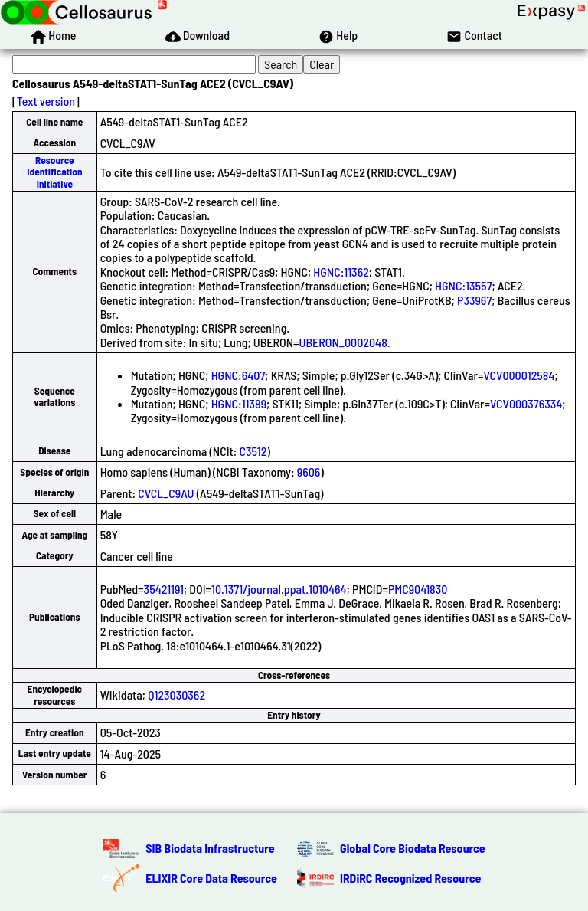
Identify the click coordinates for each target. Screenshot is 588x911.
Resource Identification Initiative (54, 172)
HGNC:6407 (238, 375)
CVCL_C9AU (166, 493)
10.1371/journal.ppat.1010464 (279, 589)
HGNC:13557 (464, 285)
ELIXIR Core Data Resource (211, 878)
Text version (46, 101)
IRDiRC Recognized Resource (410, 878)
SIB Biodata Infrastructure (210, 848)
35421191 (164, 589)
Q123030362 (176, 695)
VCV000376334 (526, 403)
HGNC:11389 (239, 403)
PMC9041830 (418, 589)
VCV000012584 (519, 375)
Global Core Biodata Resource (413, 848)
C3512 (253, 451)
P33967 (474, 300)
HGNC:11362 (341, 272)
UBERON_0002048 (343, 342)
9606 (309, 472)
